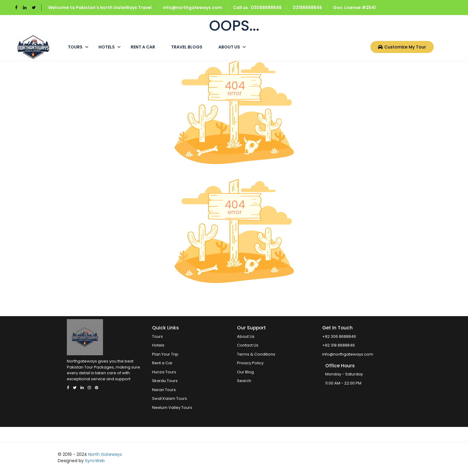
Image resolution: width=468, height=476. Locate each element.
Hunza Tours (164, 372)
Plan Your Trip (165, 354)
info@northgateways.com (192, 8)
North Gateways (105, 454)
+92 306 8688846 (339, 336)
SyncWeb (95, 461)
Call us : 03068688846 (257, 8)
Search (244, 381)
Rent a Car (143, 47)
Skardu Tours (165, 381)
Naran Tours (164, 390)
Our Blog (245, 372)
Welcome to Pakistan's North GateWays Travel (100, 8)
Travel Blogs (187, 47)
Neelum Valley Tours (172, 408)
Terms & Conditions (256, 354)
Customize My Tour (402, 47)
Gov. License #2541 (354, 8)
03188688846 (307, 8)
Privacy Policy (250, 363)
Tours (75, 47)
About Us (229, 47)
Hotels (107, 47)
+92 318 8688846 (339, 345)
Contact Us (248, 345)
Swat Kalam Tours (170, 398)
